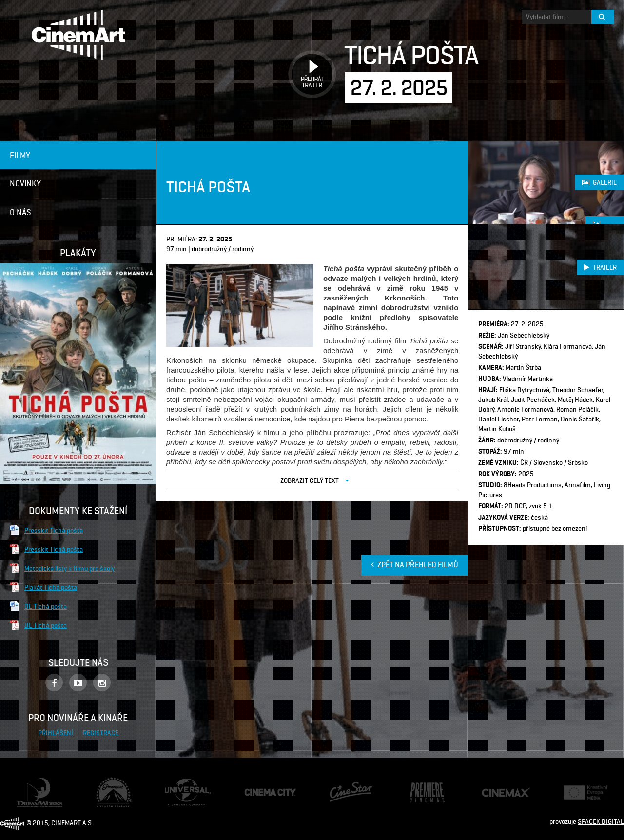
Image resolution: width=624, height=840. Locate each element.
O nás (20, 212)
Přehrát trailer (309, 63)
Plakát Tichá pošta (51, 587)
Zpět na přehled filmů (415, 565)
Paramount (112, 782)
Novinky (25, 183)
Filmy (20, 155)
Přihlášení (56, 733)
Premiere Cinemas (418, 788)
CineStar (342, 786)
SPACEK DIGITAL (601, 822)
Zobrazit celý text (315, 480)
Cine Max (495, 792)
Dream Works (36, 782)
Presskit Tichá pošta (54, 530)
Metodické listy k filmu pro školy (69, 568)
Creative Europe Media (582, 792)
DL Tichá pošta (46, 606)
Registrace (101, 733)
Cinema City (261, 792)
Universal (178, 783)
